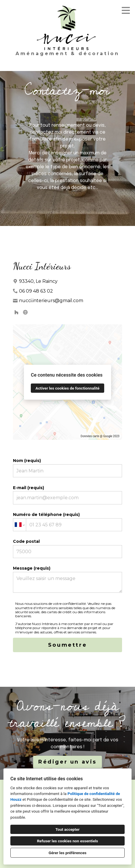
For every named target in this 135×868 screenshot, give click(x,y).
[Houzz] (17, 312)
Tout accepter (68, 829)
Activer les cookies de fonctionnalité (67, 388)
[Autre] (25, 312)
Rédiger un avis (67, 762)
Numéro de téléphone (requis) (68, 522)
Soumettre (67, 645)
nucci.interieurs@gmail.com (51, 301)
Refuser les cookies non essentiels (67, 841)
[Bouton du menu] (126, 10)
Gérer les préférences (68, 853)
